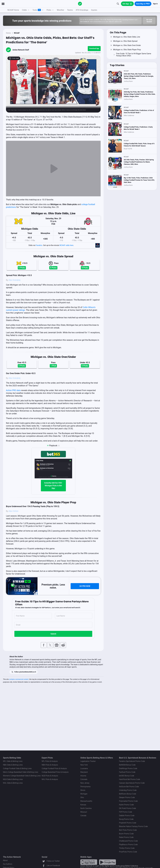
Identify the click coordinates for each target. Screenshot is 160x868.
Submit (53, 634)
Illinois (83, 790)
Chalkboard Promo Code (128, 841)
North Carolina (86, 808)
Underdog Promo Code (128, 790)
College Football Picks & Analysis (54, 768)
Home (8, 33)
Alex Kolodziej (14, 280)
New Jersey (85, 783)
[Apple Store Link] (89, 862)
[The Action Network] (80, 4)
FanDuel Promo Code (127, 772)
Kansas (83, 805)
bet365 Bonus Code (127, 776)
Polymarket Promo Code (128, 801)
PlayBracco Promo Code (128, 845)
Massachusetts (86, 801)
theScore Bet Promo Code (129, 787)
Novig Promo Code (126, 819)
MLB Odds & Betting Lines (13, 779)
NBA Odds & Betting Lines (13, 765)
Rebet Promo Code (126, 837)
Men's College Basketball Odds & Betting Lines (21, 772)
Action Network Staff (21, 50)
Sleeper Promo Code (127, 797)
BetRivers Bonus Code (128, 794)
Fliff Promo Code (126, 812)
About (5, 860)
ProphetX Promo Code (128, 823)
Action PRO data (13, 390)
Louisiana (84, 768)
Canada (83, 816)
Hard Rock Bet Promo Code (130, 779)
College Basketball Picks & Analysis (55, 772)
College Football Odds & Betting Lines (17, 768)
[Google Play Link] (107, 862)
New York (84, 765)
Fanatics (39, 245)
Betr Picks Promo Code (128, 830)
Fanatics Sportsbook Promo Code (132, 761)
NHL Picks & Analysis (50, 779)
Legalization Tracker (88, 761)
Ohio (82, 797)
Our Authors (8, 864)
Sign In (155, 4)
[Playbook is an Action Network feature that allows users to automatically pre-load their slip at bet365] (59, 446)
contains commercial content (19, 679)
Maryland (84, 772)
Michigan (84, 794)
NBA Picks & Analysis (50, 765)
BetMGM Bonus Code (127, 765)
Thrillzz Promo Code (127, 848)
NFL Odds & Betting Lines (13, 761)
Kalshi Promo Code (126, 805)
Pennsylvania (85, 787)
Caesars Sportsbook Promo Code (132, 783)
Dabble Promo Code (127, 816)
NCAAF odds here (66, 245)
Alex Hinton (13, 511)
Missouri (84, 812)
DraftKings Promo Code (128, 768)
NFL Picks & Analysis (50, 761)
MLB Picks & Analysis (50, 776)
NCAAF (17, 33)
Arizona (83, 776)
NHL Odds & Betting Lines (13, 783)
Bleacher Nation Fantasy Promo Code (133, 826)
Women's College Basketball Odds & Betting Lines (22, 776)
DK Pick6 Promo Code (128, 808)
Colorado (84, 779)
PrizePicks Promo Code (128, 852)
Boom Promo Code (126, 834)
